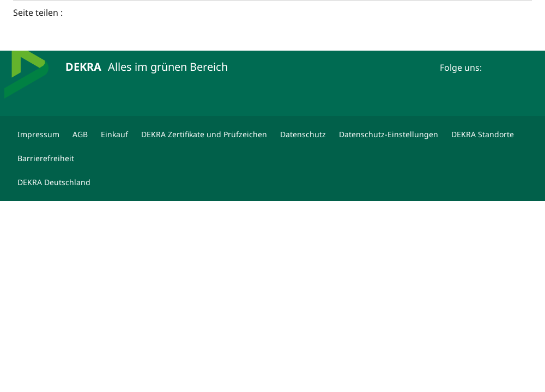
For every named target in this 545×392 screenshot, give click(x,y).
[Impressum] (38, 134)
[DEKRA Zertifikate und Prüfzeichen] (204, 134)
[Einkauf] (114, 134)
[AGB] (80, 134)
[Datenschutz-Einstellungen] (389, 134)
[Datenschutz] (303, 134)
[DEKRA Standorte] (483, 134)
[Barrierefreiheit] (46, 158)
